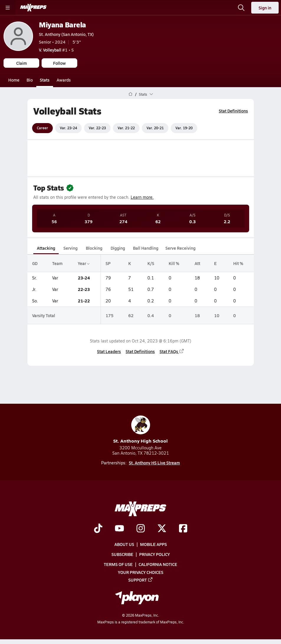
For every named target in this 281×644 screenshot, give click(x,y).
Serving (70, 248)
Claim (22, 63)
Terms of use (118, 564)
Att (197, 263)
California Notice (158, 564)
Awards (64, 80)
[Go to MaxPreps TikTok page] (98, 529)
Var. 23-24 (68, 128)
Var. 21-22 (126, 128)
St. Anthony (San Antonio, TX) (66, 34)
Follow (59, 63)
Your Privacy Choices (141, 572)
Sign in (265, 8)
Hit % (238, 263)
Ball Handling (146, 248)
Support (141, 580)
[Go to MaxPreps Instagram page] (141, 529)
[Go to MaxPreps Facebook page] (183, 529)
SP (108, 263)
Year (83, 263)
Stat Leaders (109, 351)
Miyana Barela (63, 25)
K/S (151, 263)
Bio (30, 80)
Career (42, 128)
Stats (45, 80)
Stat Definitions (233, 111)
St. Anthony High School (140, 430)
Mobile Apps (153, 544)
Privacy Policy (155, 554)
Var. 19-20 (184, 128)
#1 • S (56, 50)
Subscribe (122, 554)
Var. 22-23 (97, 128)
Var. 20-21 (155, 128)
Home (14, 80)
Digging (118, 248)
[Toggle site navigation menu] (8, 8)
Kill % (174, 263)
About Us (124, 544)
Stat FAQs (172, 351)
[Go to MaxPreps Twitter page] (162, 529)
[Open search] (241, 8)
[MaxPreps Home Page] (130, 94)
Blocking (94, 248)
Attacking (46, 248)
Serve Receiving (180, 248)
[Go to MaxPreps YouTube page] (119, 529)
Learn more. (142, 197)
